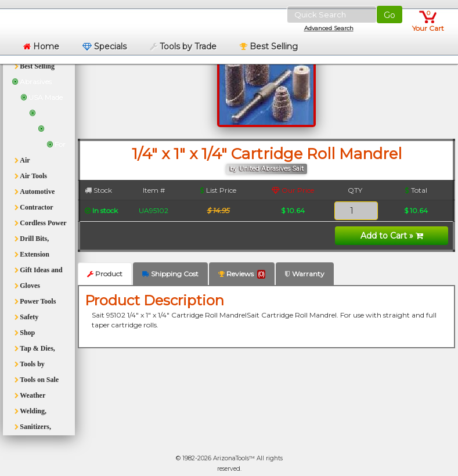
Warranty (305, 274)
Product (105, 274)
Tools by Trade (183, 46)
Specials (104, 46)
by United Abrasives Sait (267, 169)
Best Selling (269, 46)
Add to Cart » (392, 236)
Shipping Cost (170, 274)
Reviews (242, 274)
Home (41, 46)
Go (390, 15)
